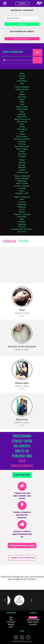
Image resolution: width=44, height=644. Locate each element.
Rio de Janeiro (22, 137)
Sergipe (22, 151)
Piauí (22, 132)
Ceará (22, 104)
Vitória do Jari (22, 172)
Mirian (22, 310)
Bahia (22, 102)
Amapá (22, 99)
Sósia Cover (22, 232)
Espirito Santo (22, 109)
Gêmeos (22, 212)
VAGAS (11, 620)
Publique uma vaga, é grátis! (22, 545)
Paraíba (22, 127)
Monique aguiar (22, 383)
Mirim (22, 219)
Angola (22, 78)
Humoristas (22, 217)
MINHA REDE (11, 624)
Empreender (29, 641)
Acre (22, 92)
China (22, 83)
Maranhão (22, 114)
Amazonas (22, 97)
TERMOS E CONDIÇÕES (33, 622)
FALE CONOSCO (33, 624)
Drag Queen (22, 204)
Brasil (22, 73)
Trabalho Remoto (22, 89)
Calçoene (22, 163)
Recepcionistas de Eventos (22, 229)
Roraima (22, 144)
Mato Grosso (22, 122)
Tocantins (22, 156)
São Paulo (22, 154)
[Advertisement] (22, 265)
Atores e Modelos (22, 178)
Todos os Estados (22, 87)
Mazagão (22, 167)
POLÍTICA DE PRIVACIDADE (33, 620)
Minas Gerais (22, 117)
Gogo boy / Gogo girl (22, 214)
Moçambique (22, 81)
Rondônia (22, 142)
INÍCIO (11, 617)
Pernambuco (22, 129)
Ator (22, 199)
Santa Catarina (22, 149)
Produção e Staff (22, 193)
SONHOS (11, 627)
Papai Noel (22, 224)
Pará (22, 124)
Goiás (22, 112)
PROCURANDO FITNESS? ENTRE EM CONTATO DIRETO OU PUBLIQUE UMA (22, 451)
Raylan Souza (22, 419)
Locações (22, 188)
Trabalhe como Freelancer (22, 558)
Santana (22, 170)
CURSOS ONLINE (11, 622)
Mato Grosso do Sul (22, 119)
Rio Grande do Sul (22, 147)
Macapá (22, 165)
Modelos (22, 222)
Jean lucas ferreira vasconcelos (22, 346)
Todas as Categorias (22, 176)
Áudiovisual (22, 181)
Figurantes (22, 207)
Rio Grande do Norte (22, 139)
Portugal (22, 76)
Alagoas (22, 94)
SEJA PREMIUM (33, 617)
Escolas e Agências (22, 186)
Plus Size (22, 227)
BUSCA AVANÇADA (13, 52)
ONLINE (24, 241)
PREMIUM (10, 241)
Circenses (22, 202)
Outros (22, 191)
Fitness (22, 209)
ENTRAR (22, 3)
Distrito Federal (22, 107)
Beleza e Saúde (22, 183)
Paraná (22, 134)
